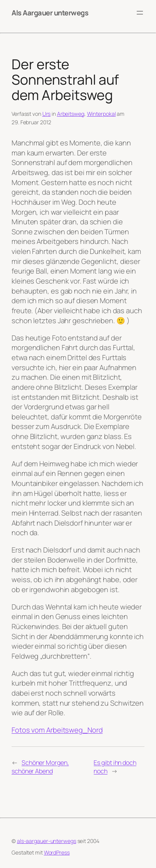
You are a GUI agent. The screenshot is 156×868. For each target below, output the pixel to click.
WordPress (57, 852)
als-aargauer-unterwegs (47, 841)
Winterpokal (101, 114)
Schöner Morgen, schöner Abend (40, 767)
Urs (47, 114)
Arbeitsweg (71, 114)
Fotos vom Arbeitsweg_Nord (57, 730)
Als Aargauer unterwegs (50, 13)
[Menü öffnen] (140, 13)
